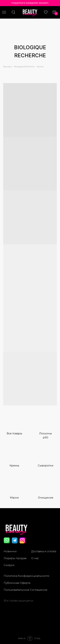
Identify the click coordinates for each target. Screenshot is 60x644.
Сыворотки (46, 465)
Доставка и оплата (44, 551)
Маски (14, 498)
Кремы (40, 66)
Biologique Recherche (24, 66)
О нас (35, 558)
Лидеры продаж (15, 558)
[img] (14, 421)
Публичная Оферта (17, 583)
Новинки (10, 551)
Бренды (7, 66)
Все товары (14, 433)
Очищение (46, 498)
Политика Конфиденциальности (26, 576)
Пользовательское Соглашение (26, 590)
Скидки (9, 565)
